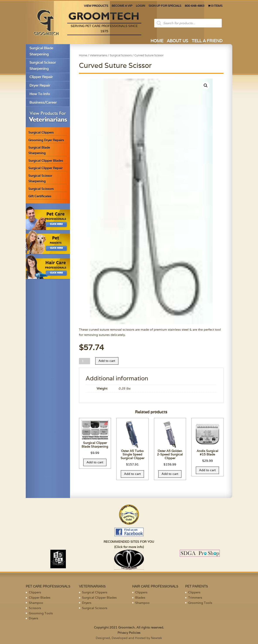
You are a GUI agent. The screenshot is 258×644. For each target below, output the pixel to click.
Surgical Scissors (41, 189)
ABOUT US (178, 41)
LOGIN (140, 6)
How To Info (40, 94)
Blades (140, 598)
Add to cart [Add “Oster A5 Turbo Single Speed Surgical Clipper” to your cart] (132, 474)
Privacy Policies (129, 633)
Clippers (35, 592)
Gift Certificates (40, 196)
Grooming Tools (41, 613)
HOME (157, 41)
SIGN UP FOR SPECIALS (165, 6)
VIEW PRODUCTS (96, 6)
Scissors (35, 608)
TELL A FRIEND (207, 41)
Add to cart (107, 361)
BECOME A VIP (122, 6)
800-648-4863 (195, 6)
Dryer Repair (40, 85)
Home (83, 55)
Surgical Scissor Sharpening (43, 65)
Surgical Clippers (41, 132)
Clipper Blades (40, 598)
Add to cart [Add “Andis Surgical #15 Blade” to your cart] (207, 470)
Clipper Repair (41, 77)
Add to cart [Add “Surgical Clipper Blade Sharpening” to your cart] (95, 462)
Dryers (33, 618)
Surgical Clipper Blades (46, 161)
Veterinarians (98, 55)
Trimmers (195, 598)
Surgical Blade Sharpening (41, 51)
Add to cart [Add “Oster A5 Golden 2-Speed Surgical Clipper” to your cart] (170, 474)
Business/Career (43, 102)
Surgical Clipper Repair (45, 168)
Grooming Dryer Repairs (46, 140)
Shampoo (36, 603)
